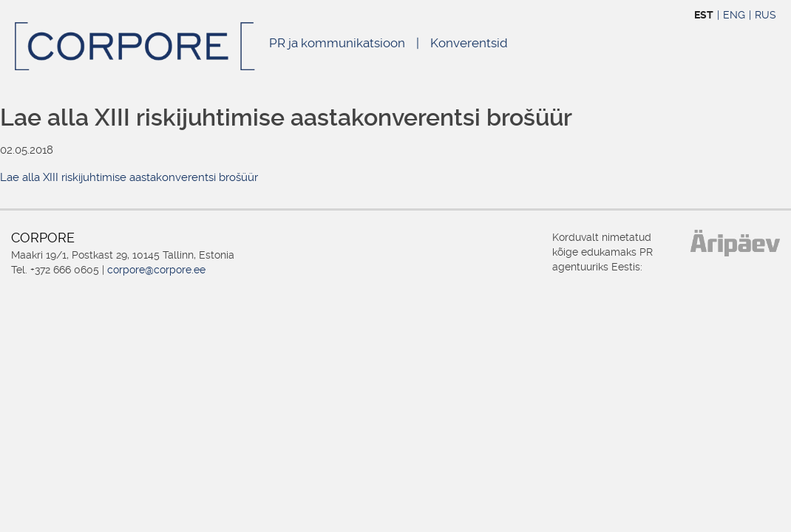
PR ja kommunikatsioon (337, 43)
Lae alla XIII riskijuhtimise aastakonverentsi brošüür (129, 177)
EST (704, 15)
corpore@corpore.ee (156, 270)
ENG (734, 15)
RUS (765, 15)
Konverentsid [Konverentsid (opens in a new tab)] (469, 43)
